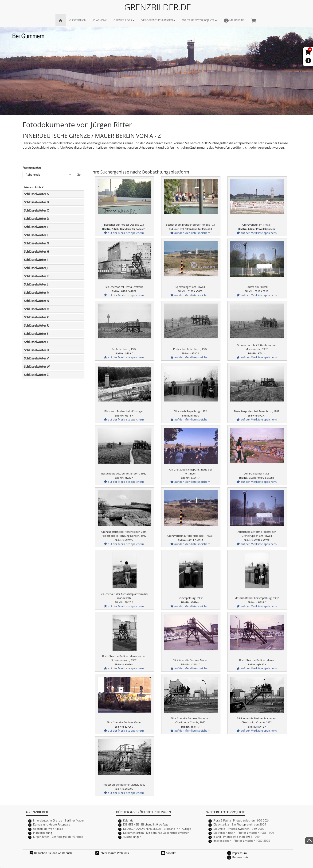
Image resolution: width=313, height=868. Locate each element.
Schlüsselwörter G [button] (36, 243)
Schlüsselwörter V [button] (36, 358)
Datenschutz (238, 857)
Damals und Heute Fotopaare (52, 824)
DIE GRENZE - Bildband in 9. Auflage (146, 824)
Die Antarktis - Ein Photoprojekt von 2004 (240, 824)
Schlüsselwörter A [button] (36, 194)
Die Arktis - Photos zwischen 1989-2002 (239, 829)
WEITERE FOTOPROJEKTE (200, 20)
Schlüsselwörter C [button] (36, 210)
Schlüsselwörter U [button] (36, 350)
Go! (79, 174)
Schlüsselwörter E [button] (36, 227)
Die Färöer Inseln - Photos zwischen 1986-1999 (244, 833)
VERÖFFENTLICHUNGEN (158, 20)
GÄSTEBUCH (78, 20)
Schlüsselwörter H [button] (37, 251)
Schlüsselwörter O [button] (37, 309)
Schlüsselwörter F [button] (36, 235)
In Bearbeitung (43, 833)
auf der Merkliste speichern (124, 233)
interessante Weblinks (112, 853)
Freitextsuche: (32, 168)
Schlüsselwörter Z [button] (36, 375)
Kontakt (168, 853)
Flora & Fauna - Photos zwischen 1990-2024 (241, 820)
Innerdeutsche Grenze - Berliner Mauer (59, 820)
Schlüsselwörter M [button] (37, 293)
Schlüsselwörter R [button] (36, 325)
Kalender (129, 820)
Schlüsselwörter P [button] (36, 317)
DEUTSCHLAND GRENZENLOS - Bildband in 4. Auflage (157, 829)
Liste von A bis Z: (33, 187)
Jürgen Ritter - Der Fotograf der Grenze (58, 837)
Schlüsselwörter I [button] (36, 260)
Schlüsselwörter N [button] (37, 301)
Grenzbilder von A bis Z (48, 829)
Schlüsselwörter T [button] (36, 342)
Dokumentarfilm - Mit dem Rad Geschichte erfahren (156, 833)
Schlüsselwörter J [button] (36, 268)
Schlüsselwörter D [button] (36, 219)
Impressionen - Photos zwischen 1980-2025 (242, 841)
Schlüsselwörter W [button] (37, 366)
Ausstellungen (132, 837)
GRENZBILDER (124, 20)
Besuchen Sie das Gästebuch (51, 853)
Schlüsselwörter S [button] (36, 334)
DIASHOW (100, 20)
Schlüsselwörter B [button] (36, 202)
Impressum (237, 853)
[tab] (53, 194)
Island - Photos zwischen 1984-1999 (237, 837)
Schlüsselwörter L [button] (36, 284)
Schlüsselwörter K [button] (36, 276)
